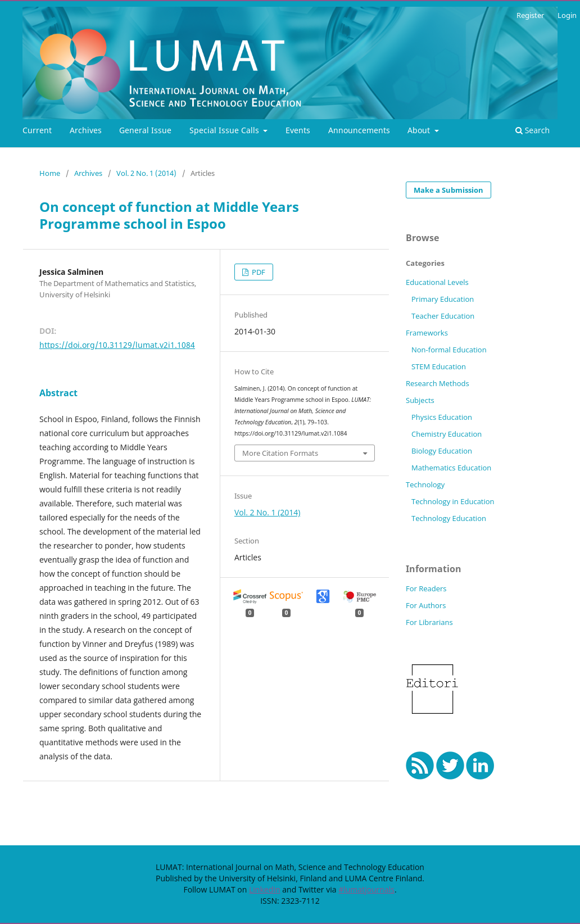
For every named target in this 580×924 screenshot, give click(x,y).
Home (50, 173)
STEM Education (439, 366)
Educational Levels (437, 282)
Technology (425, 484)
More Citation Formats (280, 453)
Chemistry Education (447, 434)
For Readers (426, 588)
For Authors (426, 605)
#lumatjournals (366, 889)
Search (533, 130)
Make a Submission (448, 190)
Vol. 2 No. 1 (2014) (146, 173)
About (420, 130)
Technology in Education (453, 501)
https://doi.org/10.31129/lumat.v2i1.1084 (117, 345)
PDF (258, 272)
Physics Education (442, 417)
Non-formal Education (449, 350)
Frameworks (427, 333)
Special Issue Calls (225, 130)
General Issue (145, 130)
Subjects (420, 400)
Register (530, 15)
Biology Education (442, 451)
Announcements (359, 130)
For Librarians (429, 622)
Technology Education (449, 518)
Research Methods (438, 383)
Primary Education (443, 299)
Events (298, 130)
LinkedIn (265, 889)
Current (37, 130)
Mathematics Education (451, 468)
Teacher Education (443, 316)
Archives (86, 130)
